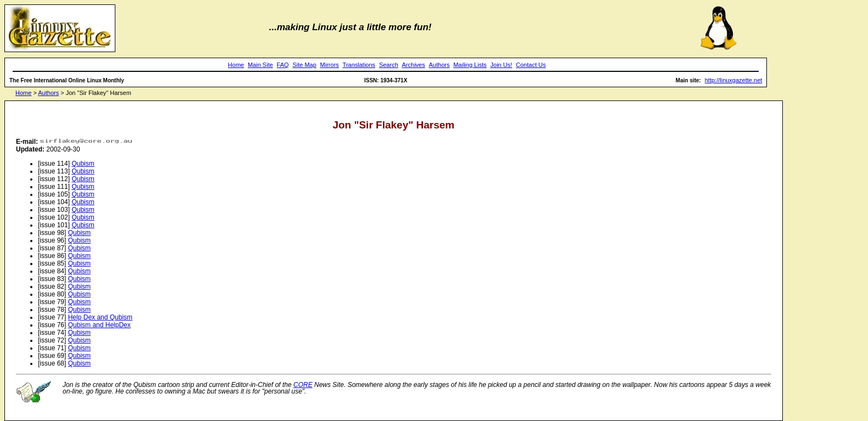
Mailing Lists (470, 65)
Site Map (304, 65)
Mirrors (330, 65)
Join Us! (502, 65)
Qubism (83, 164)
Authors (439, 65)
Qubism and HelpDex (99, 325)
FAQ (283, 65)
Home (236, 65)
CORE (303, 385)
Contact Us (531, 65)
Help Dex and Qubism (100, 317)
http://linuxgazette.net (734, 80)
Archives (414, 65)
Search (389, 65)
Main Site (260, 65)
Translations (359, 65)
